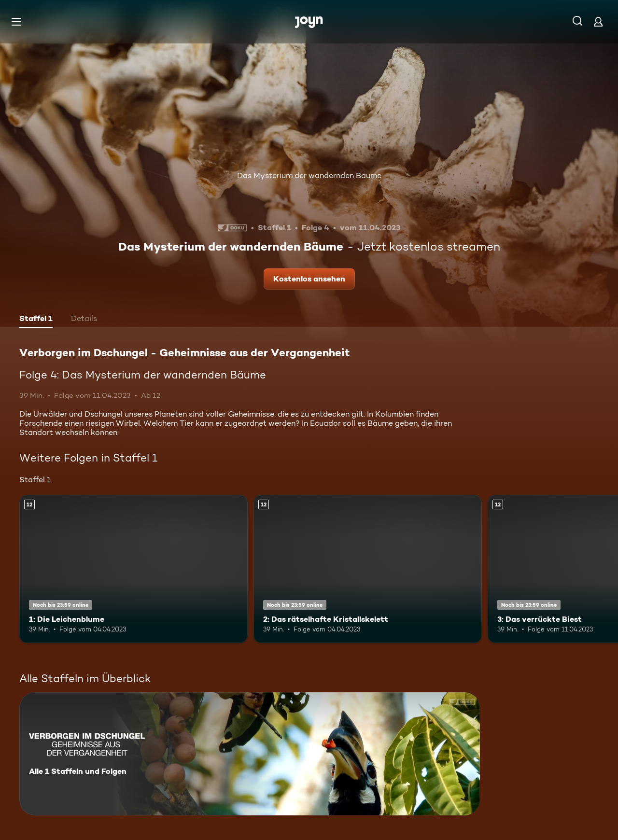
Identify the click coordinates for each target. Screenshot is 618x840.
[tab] (36, 320)
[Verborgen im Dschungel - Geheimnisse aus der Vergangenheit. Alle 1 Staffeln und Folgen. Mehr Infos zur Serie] (250, 754)
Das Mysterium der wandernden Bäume (309, 175)
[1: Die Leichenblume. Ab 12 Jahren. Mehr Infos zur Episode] (133, 569)
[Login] (598, 21)
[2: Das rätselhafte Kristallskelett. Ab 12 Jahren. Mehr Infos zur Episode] (368, 569)
